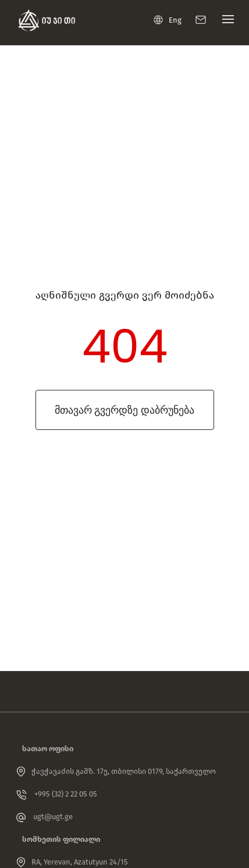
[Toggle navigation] (225, 22)
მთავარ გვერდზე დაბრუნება (124, 410)
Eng (168, 20)
